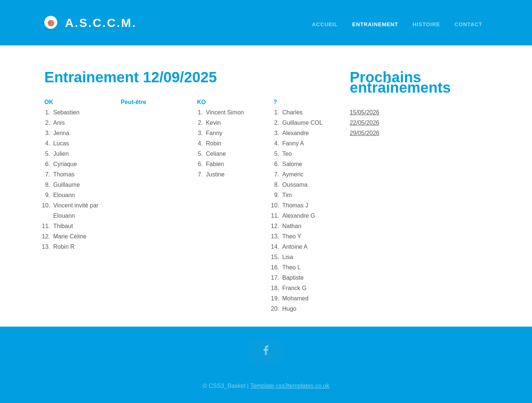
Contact (468, 24)
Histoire (427, 24)
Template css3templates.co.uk (290, 386)
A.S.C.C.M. (101, 23)
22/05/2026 (365, 123)
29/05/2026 (365, 133)
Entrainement (375, 24)
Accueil (325, 24)
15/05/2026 (365, 112)
